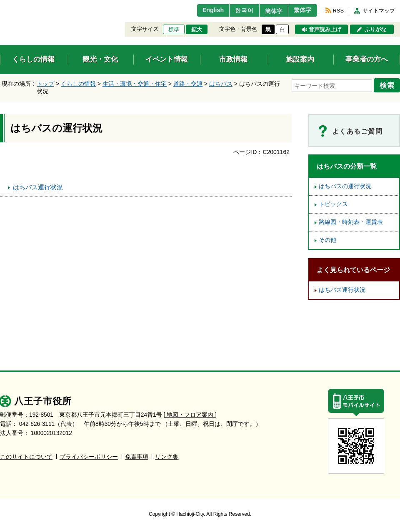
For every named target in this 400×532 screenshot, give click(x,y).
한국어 (235, 10)
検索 (388, 85)
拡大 (197, 30)
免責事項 (137, 457)
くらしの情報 (78, 84)
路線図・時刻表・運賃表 (351, 222)
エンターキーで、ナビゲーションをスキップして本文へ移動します (0, 5)
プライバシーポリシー (89, 457)
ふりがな (375, 30)
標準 (174, 30)
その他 (327, 240)
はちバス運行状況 (38, 187)
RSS (338, 11)
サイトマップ (379, 11)
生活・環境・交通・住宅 (135, 84)
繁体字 (301, 10)
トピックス (333, 204)
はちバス (221, 84)
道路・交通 (188, 84)
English (201, 10)
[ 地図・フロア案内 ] (190, 415)
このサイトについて (26, 457)
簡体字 (268, 11)
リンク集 (167, 457)
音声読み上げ (325, 30)
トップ (45, 84)
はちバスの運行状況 (345, 186)
